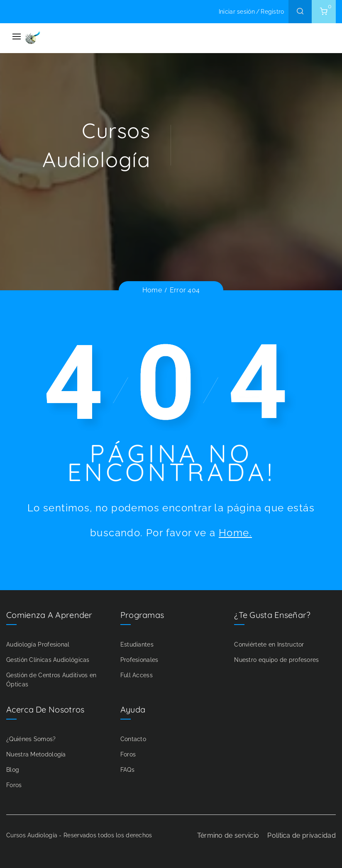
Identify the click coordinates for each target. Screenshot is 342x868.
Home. (235, 533)
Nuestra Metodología (36, 754)
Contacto (133, 739)
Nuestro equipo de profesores (276, 660)
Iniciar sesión (237, 12)
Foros (14, 785)
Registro (272, 12)
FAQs (127, 770)
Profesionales (139, 660)
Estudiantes (137, 644)
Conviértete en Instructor (269, 644)
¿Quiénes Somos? (31, 739)
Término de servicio (228, 835)
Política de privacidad (302, 835)
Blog (13, 770)
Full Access (137, 675)
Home (152, 290)
